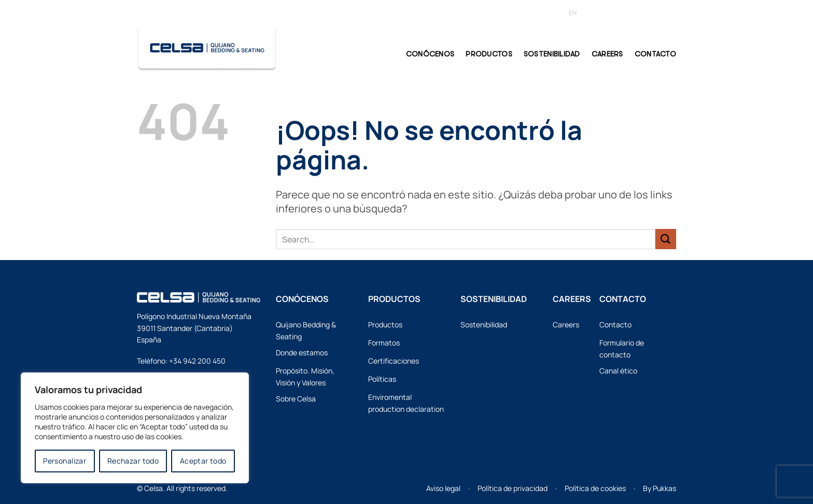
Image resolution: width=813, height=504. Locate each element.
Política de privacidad (513, 488)
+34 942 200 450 (197, 361)
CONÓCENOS (430, 54)
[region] (135, 428)
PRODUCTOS (489, 54)
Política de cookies (595, 488)
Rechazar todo (133, 461)
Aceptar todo (203, 461)
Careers (607, 54)
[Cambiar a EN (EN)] (573, 13)
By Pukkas (660, 488)
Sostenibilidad (552, 54)
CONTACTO (655, 54)
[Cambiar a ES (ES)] (591, 13)
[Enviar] (666, 239)
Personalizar (65, 461)
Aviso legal (443, 488)
